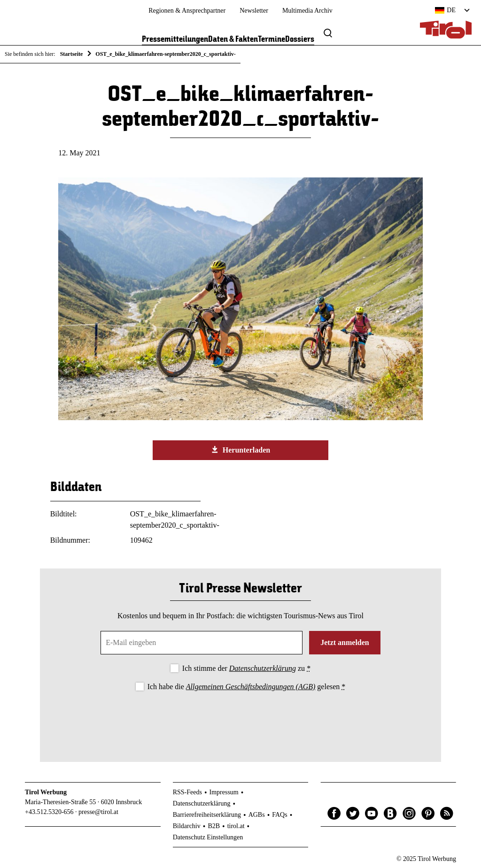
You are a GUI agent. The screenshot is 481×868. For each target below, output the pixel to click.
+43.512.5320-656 (49, 812)
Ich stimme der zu (246, 668)
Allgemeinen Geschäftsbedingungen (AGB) (251, 687)
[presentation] (240, 719)
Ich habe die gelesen (247, 687)
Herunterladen (240, 450)
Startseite (72, 54)
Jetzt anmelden (345, 642)
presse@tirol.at (98, 812)
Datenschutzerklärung (263, 668)
